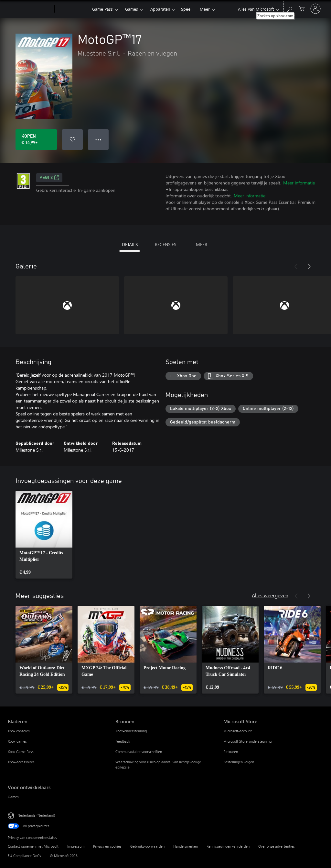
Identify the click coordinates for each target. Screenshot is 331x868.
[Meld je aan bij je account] (315, 9)
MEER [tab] (202, 244)
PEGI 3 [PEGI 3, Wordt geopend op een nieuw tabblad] (49, 178)
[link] (44, 535)
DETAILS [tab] (130, 244)
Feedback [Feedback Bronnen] (123, 741)
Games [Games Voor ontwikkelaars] (13, 797)
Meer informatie (299, 183)
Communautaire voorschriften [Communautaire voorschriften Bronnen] (139, 752)
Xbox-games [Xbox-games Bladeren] (17, 741)
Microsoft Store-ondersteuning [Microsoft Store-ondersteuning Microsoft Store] (247, 741)
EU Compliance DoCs (24, 856)
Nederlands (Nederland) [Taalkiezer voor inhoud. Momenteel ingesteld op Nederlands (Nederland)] (36, 815)
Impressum (76, 846)
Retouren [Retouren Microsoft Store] (231, 752)
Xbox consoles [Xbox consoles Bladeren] (19, 731)
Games (132, 9)
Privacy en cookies (107, 846)
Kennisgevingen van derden (228, 846)
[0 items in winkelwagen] (302, 8)
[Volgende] (309, 267)
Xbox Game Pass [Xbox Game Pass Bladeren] (21, 752)
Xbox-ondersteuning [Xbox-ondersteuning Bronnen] (131, 731)
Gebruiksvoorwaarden (147, 846)
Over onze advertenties (277, 846)
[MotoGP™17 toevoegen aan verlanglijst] (72, 140)
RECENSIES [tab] (165, 244)
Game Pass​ (102, 9)
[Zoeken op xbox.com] (289, 8)
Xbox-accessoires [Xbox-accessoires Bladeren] (21, 762)
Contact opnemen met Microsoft (33, 846)
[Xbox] (73, 9)
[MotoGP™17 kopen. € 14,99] (36, 140)
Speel (186, 9)
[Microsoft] (30, 9)
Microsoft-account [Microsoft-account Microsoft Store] (238, 731)
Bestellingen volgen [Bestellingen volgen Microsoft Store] (239, 762)
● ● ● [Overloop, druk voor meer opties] (98, 139)
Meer (205, 9)
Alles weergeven (270, 595)
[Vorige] (296, 267)
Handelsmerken (186, 846)
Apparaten (160, 9)
